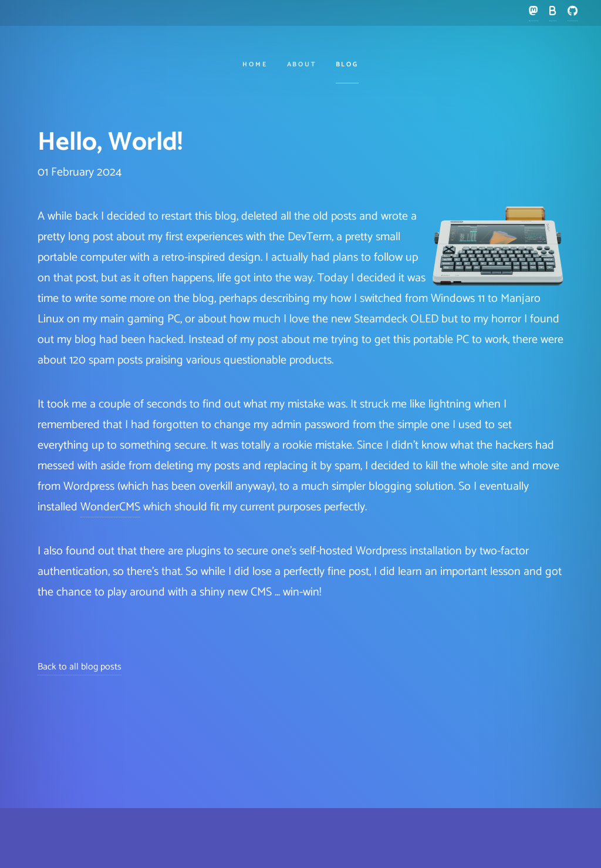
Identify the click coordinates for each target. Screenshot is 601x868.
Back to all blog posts (80, 667)
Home (255, 65)
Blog (347, 65)
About (302, 65)
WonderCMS (110, 507)
